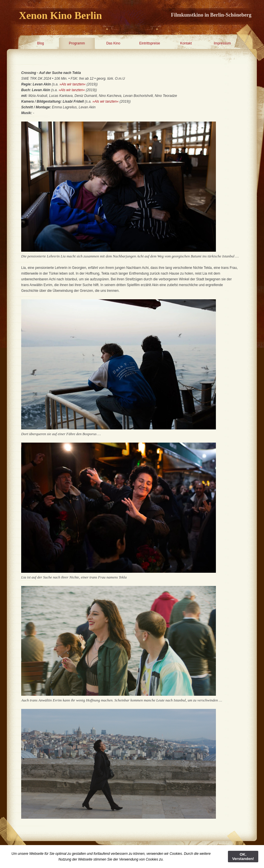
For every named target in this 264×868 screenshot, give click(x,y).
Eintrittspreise (150, 43)
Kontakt (186, 43)
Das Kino (113, 43)
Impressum (222, 43)
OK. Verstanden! (243, 857)
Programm (77, 43)
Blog (40, 43)
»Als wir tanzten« (73, 84)
